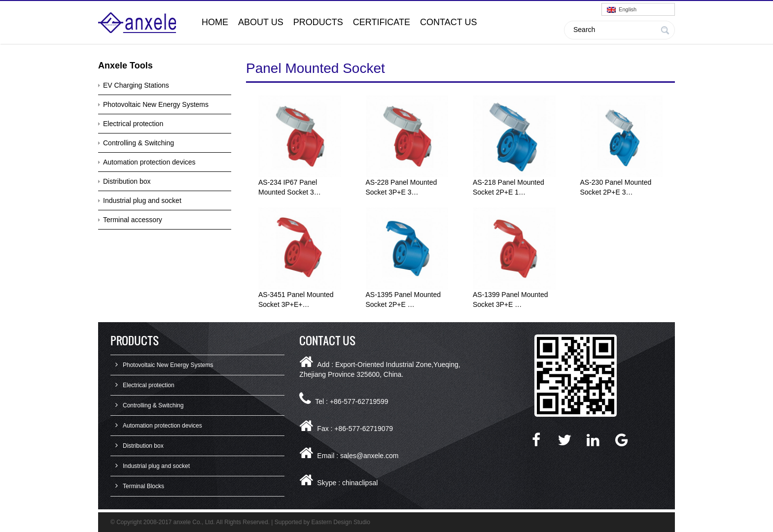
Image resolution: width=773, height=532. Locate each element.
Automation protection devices (149, 162)
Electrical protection (133, 124)
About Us (261, 22)
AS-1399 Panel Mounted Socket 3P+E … (510, 299)
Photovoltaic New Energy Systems (156, 104)
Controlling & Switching (139, 143)
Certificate (382, 22)
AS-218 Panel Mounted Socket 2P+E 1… (509, 187)
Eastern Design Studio (341, 522)
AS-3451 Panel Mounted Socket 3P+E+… (296, 299)
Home (215, 22)
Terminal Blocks (143, 486)
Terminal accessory (133, 220)
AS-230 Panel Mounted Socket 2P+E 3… (616, 187)
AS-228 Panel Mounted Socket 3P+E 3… (402, 187)
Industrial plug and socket (142, 200)
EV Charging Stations (136, 85)
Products (318, 22)
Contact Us (448, 22)
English (622, 10)
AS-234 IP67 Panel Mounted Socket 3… (290, 187)
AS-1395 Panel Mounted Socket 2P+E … (404, 299)
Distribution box (127, 181)
